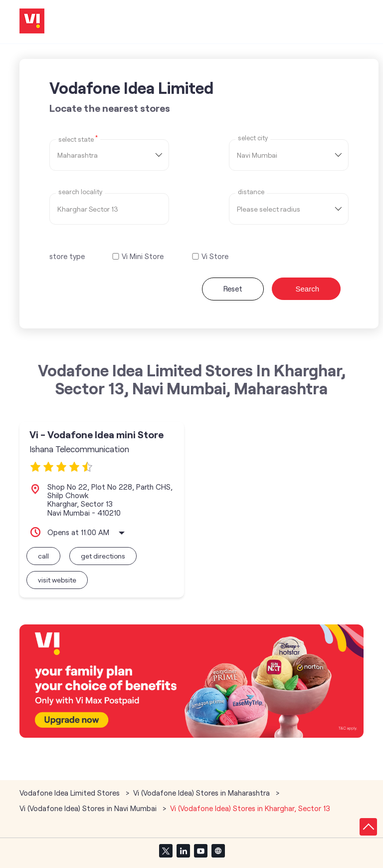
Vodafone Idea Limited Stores (71, 793)
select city (253, 138)
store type (67, 256)
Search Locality (80, 192)
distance (251, 192)
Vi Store (215, 256)
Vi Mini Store (143, 256)
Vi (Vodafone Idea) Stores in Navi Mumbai (88, 808)
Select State (78, 139)
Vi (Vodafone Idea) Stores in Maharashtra (201, 793)
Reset (233, 289)
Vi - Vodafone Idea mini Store (96, 434)
